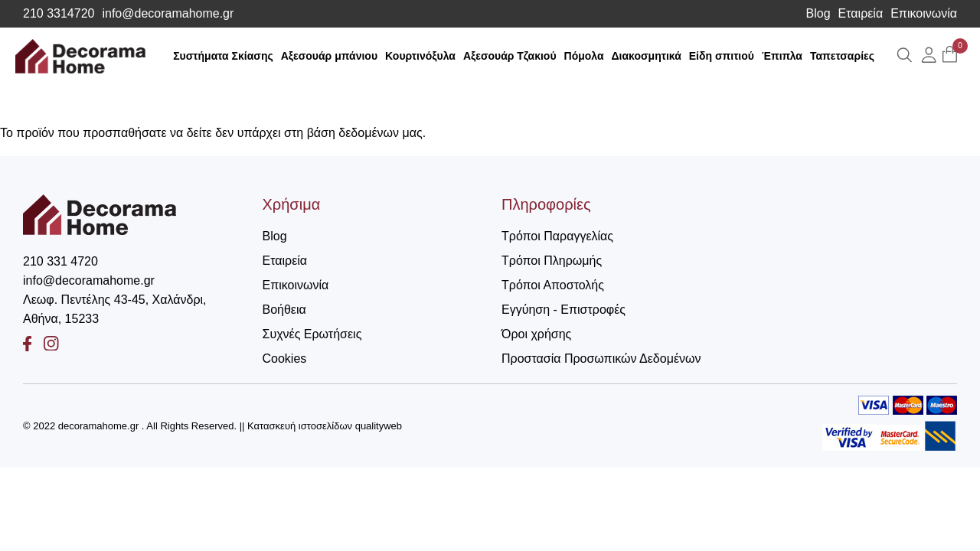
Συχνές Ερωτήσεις (312, 334)
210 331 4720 (60, 261)
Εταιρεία (861, 14)
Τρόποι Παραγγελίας (557, 236)
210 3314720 (59, 14)
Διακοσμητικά (647, 56)
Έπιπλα (782, 56)
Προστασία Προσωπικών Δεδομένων (601, 359)
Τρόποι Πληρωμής (552, 261)
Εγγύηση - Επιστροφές (563, 310)
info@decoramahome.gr (168, 14)
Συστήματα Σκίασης (223, 56)
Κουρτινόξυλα (420, 56)
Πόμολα (584, 56)
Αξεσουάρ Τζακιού (510, 56)
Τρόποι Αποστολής (553, 285)
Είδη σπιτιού (722, 56)
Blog (818, 14)
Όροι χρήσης (536, 334)
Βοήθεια (284, 310)
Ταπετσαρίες (842, 56)
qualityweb (379, 426)
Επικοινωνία (924, 14)
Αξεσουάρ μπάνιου (329, 56)
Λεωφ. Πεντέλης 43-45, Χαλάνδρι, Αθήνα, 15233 (115, 309)
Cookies (285, 359)
